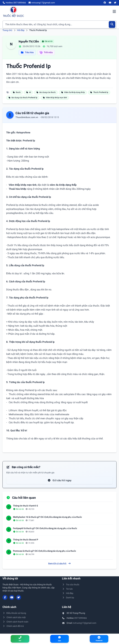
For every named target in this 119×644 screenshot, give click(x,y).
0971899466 (81, 618)
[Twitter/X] (115, 3)
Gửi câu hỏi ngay (59, 480)
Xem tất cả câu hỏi (59, 563)
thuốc (17, 92)
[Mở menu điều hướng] (114, 12)
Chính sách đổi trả (13, 626)
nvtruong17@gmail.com (85, 623)
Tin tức (67, 589)
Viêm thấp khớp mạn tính (55, 98)
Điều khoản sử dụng (14, 613)
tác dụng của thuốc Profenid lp (23, 98)
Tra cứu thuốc (71, 585)
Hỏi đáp (21, 30)
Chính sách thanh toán (15, 622)
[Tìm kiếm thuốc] (59, 24)
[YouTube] (110, 3)
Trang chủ (7, 30)
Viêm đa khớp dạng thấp (73, 92)
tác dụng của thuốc (46, 92)
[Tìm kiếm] (112, 24)
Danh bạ (68, 598)
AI (28, 92)
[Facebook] (105, 3)
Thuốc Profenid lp (99, 92)
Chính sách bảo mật (14, 617)
